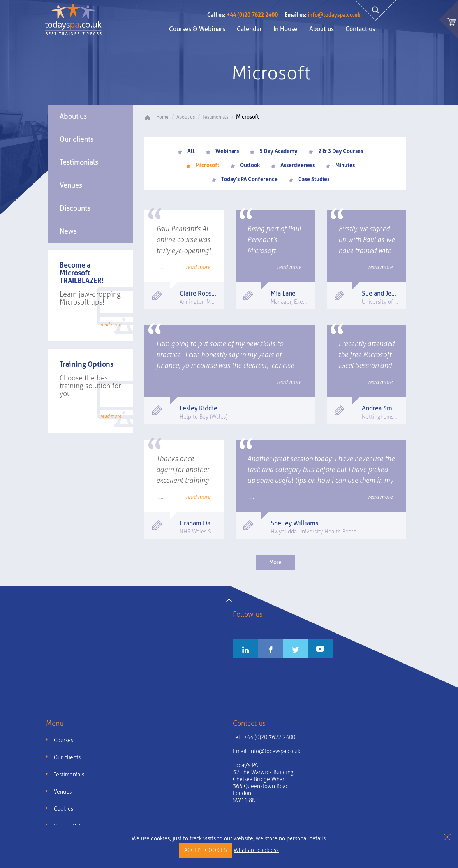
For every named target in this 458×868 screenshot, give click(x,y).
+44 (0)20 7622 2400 (242, 15)
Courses (63, 740)
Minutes (340, 165)
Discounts (75, 208)
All (186, 151)
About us (321, 29)
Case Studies (309, 179)
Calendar (249, 29)
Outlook (245, 165)
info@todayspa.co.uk (322, 15)
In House (285, 29)
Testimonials (79, 162)
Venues (71, 185)
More (275, 562)
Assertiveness (293, 165)
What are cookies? (256, 850)
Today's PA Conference (245, 179)
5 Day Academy (274, 151)
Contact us (360, 29)
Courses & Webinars (197, 29)
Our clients (77, 139)
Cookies (63, 809)
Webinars (222, 151)
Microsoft (203, 165)
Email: (267, 751)
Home (159, 117)
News (68, 231)
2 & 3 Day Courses (336, 151)
